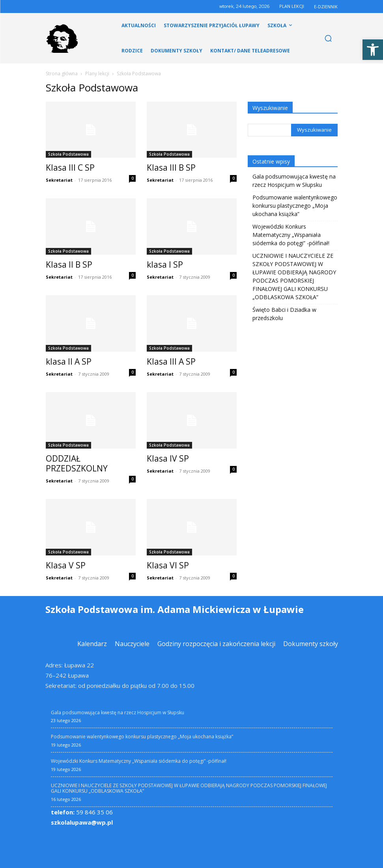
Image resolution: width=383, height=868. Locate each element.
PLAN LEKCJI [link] (292, 6)
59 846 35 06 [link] (82, 812)
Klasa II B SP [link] (69, 264)
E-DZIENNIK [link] (326, 7)
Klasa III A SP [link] (171, 361)
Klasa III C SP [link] (70, 168)
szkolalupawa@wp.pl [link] (82, 822)
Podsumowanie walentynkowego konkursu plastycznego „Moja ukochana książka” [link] (295, 206)
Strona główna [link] (62, 74)
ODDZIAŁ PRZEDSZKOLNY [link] (77, 463)
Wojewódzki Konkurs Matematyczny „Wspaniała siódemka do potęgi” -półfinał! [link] (291, 235)
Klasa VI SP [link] (168, 565)
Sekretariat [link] (59, 180)
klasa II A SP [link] (69, 361)
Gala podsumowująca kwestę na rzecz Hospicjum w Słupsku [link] (294, 181)
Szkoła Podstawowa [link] (68, 154)
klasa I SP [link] (165, 264)
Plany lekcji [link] (97, 74)
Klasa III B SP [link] (171, 168)
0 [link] (133, 178)
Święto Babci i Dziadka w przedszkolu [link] (284, 314)
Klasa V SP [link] (66, 565)
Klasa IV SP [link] (168, 458)
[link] (373, 50)
